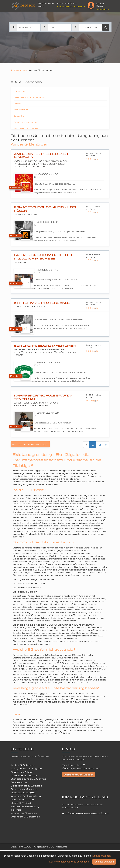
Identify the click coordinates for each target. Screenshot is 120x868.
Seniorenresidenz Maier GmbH (45, 346)
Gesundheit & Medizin (25, 789)
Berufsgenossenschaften (27, 122)
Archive (18, 103)
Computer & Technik (24, 775)
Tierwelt (16, 810)
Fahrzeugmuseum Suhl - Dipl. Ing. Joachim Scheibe (44, 257)
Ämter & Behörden (23, 765)
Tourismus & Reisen (24, 813)
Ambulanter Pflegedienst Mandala (41, 156)
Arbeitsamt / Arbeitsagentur (30, 97)
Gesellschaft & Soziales (26, 786)
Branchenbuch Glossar (79, 775)
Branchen (20, 70)
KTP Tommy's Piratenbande (42, 303)
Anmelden (103, 9)
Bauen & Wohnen (22, 772)
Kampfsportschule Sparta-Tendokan (43, 397)
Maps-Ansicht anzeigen (71, 6)
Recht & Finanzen (22, 799)
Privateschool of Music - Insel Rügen (46, 209)
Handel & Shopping (23, 793)
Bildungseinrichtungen (26, 128)
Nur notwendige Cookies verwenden (69, 862)
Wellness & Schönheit (25, 817)
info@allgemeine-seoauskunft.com (87, 813)
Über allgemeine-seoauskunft (81, 768)
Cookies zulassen (104, 862)
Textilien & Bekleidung (25, 806)
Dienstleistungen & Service (29, 779)
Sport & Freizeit (21, 803)
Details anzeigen (101, 856)
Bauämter (19, 116)
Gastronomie (19, 782)
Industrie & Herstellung (26, 796)
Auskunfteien (21, 110)
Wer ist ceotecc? (74, 765)
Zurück (19, 91)
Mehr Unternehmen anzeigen (30, 444)
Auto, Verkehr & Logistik (26, 768)
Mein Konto (100, 5)
